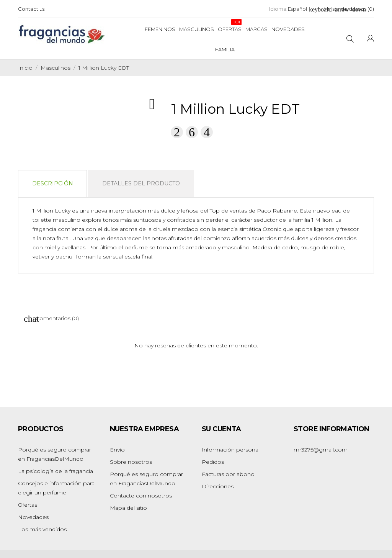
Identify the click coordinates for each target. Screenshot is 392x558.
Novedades (288, 29)
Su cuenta (221, 429)
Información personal (231, 450)
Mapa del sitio (128, 508)
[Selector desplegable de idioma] (301, 9)
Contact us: (32, 9)
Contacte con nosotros (141, 496)
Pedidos (213, 462)
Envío (117, 450)
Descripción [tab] (53, 183)
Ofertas (230, 26)
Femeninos (160, 29)
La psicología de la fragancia (56, 471)
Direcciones (218, 486)
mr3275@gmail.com (321, 450)
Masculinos (197, 29)
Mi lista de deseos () (349, 9)
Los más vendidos (42, 529)
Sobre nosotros (131, 462)
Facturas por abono (228, 474)
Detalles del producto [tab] (141, 183)
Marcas (256, 29)
